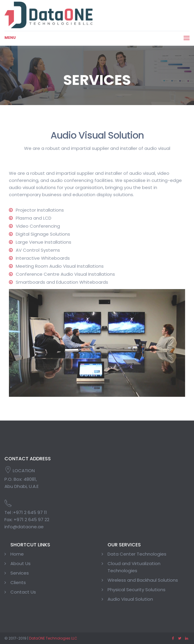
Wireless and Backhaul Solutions (143, 580)
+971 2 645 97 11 (30, 512)
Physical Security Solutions (137, 590)
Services (20, 573)
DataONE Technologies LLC (53, 638)
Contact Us (23, 592)
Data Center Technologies (137, 554)
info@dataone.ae (24, 527)
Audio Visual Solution (130, 599)
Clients (18, 582)
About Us (20, 563)
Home (17, 554)
